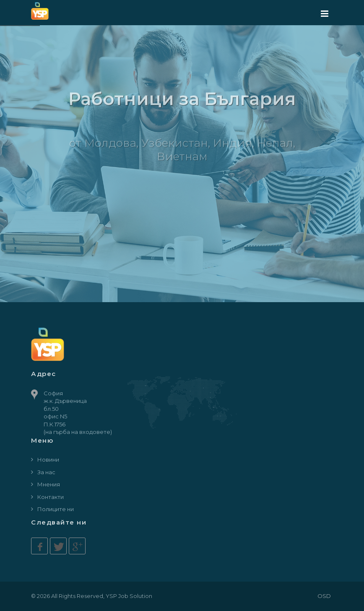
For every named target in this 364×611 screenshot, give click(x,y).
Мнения (49, 484)
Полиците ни (56, 509)
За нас (46, 472)
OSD (324, 596)
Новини (48, 460)
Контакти (51, 497)
